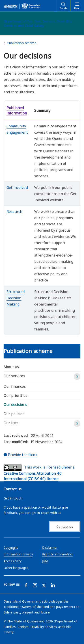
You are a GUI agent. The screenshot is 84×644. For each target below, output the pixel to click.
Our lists (11, 423)
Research (14, 212)
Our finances (15, 386)
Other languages (16, 568)
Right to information (57, 554)
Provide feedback (21, 455)
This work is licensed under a (39, 473)
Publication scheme (22, 43)
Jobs (45, 561)
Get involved (17, 187)
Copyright (11, 547)
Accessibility (13, 561)
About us (11, 367)
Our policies (14, 414)
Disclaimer (50, 547)
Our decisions (15, 405)
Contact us (65, 527)
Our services (14, 376)
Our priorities (15, 395)
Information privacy (18, 554)
